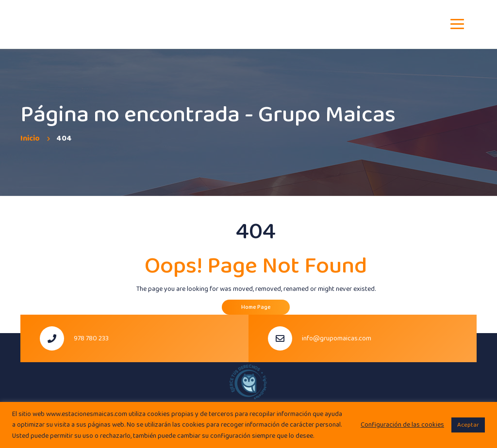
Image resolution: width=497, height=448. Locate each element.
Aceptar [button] (468, 425)
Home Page (256, 307)
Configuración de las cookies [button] (402, 425)
